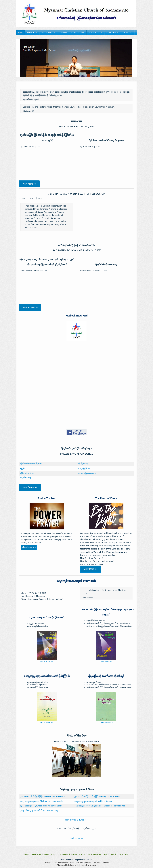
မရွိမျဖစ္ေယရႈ (83, 464)
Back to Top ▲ (76, 838)
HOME (21, 32)
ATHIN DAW (112, 32)
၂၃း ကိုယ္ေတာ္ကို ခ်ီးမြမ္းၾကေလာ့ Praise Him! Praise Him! (43, 797)
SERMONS (63, 32)
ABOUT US (32, 32)
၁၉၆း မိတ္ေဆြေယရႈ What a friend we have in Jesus (41, 806)
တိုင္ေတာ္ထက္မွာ (27, 473)
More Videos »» (30, 308)
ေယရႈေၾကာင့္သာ (84, 469)
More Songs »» (30, 487)
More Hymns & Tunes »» (76, 820)
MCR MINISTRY (95, 32)
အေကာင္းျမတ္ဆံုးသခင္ (87, 473)
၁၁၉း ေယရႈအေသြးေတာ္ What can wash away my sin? (42, 801)
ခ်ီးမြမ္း (23, 469)
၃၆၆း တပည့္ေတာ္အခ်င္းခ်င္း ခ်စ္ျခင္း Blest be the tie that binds (100, 806)
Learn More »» (47, 662)
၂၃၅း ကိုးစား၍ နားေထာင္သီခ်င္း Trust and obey (39, 811)
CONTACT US (127, 32)
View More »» (29, 184)
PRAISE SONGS (48, 32)
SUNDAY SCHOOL (78, 32)
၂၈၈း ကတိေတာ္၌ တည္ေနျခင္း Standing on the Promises (97, 797)
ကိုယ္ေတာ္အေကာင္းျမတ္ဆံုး (31, 464)
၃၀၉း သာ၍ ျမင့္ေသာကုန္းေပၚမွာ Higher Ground (93, 801)
